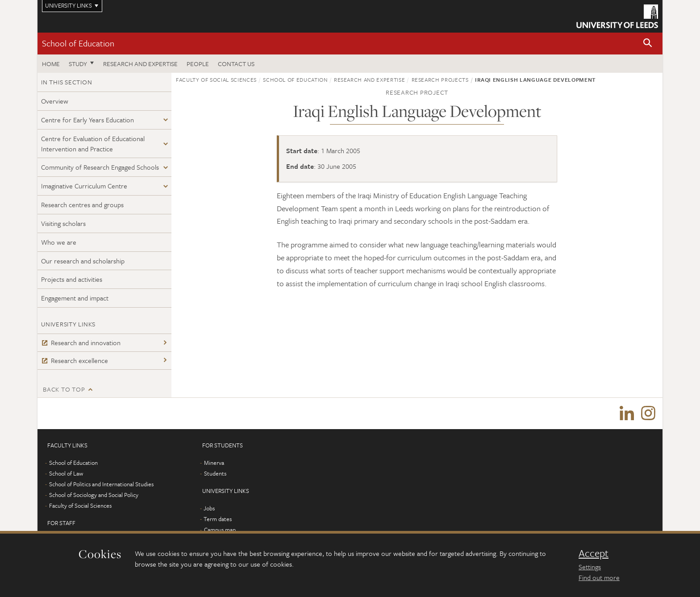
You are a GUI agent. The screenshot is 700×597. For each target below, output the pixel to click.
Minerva (214, 463)
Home (51, 64)
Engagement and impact (75, 298)
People (198, 64)
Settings (590, 567)
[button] (648, 44)
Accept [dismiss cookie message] (594, 553)
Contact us (236, 64)
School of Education (78, 43)
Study (78, 64)
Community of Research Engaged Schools (100, 167)
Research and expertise (140, 64)
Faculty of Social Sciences (216, 79)
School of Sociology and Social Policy (94, 495)
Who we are (59, 242)
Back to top (64, 389)
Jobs (209, 508)
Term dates (218, 519)
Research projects (440, 79)
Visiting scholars (63, 223)
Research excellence (75, 360)
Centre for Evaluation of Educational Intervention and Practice (93, 144)
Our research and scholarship (83, 261)
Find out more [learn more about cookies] (599, 577)
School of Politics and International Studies (101, 484)
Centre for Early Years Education (87, 120)
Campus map (220, 530)
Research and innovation (81, 342)
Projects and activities (72, 279)
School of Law (66, 473)
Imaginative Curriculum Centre (84, 186)
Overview (55, 101)
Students (215, 473)
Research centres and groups (82, 205)
